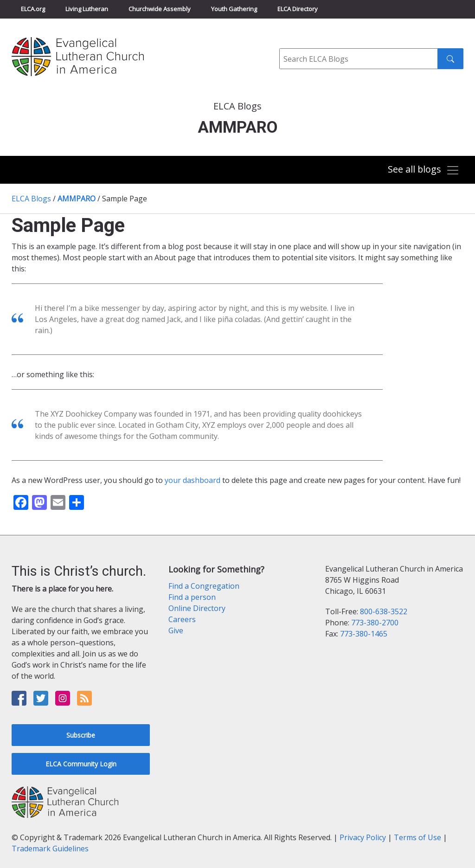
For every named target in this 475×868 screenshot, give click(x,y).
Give (176, 630)
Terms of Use (417, 837)
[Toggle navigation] (424, 170)
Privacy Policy (363, 837)
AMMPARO (77, 199)
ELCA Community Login (81, 764)
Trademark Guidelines (50, 849)
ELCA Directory (298, 9)
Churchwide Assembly (160, 9)
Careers (182, 619)
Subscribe (81, 735)
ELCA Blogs (31, 199)
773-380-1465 (364, 634)
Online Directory (197, 608)
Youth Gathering (234, 9)
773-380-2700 (375, 623)
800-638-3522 (384, 611)
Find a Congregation (204, 586)
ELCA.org (33, 9)
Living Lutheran (87, 9)
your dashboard (193, 480)
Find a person (192, 597)
